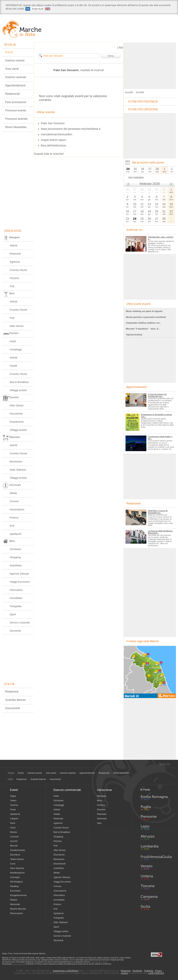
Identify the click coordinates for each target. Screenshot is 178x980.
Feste (13, 810)
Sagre (13, 796)
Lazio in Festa (156, 828)
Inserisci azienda (16, 77)
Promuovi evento (16, 110)
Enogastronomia (18, 895)
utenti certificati (19, 964)
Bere (99, 801)
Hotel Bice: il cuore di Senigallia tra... (158, 512)
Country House (18, 270)
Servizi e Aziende (20, 622)
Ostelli (13, 366)
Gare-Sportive (17, 868)
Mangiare (102, 796)
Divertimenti (17, 422)
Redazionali (13, 94)
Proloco (14, 518)
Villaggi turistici (18, 390)
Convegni (15, 877)
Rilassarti (102, 814)
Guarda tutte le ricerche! (49, 154)
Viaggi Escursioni (20, 582)
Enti (12, 526)
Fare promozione (16, 102)
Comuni (14, 501)
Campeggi (16, 349)
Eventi (9, 52)
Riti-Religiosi (16, 882)
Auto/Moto (16, 565)
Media (13, 493)
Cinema (14, 805)
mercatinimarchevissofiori (57, 134)
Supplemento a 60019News (66, 971)
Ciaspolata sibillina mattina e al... (143, 323)
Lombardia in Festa (156, 848)
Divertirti (101, 810)
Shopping (15, 557)
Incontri (14, 841)
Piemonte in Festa (156, 818)
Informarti (102, 819)
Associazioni (17, 509)
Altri (121, 48)
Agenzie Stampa (19, 574)
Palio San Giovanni (53, 123)
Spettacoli (15, 534)
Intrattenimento (18, 850)
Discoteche (16, 414)
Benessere (16, 461)
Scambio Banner (15, 700)
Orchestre (15, 549)
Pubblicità (149, 971)
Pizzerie (14, 278)
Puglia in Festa (156, 809)
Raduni (14, 900)
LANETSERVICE (156, 973)
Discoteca (15, 855)
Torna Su (165, 764)
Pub (12, 286)
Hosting (125, 973)
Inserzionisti (13, 708)
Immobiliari (16, 598)
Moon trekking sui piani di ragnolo (144, 311)
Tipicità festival (134, 335)
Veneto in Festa (156, 868)
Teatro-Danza (17, 859)
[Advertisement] (150, 64)
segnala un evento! (99, 962)
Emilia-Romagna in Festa (156, 799)
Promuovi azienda (16, 119)
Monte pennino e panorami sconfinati (146, 317)
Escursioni (15, 891)
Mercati (14, 846)
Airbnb (13, 245)
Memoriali (15, 904)
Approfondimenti (15, 85)
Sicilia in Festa (156, 907)
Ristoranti (15, 254)
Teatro (13, 801)
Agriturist (15, 262)
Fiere (13, 823)
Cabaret (14, 819)
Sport (13, 614)
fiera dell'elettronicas (53, 145)
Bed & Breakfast (19, 382)
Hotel (13, 341)
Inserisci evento (15, 60)
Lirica (13, 828)
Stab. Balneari (18, 470)
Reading (14, 886)
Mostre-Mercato (18, 909)
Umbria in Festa (156, 878)
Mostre (14, 832)
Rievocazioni (17, 913)
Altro (99, 823)
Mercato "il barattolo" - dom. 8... (143, 329)
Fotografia (16, 606)
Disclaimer (137, 971)
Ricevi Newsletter (16, 127)
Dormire (101, 805)
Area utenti (12, 69)
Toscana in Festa (156, 888)
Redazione (12, 692)
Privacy (158, 971)
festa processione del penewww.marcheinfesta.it (71, 129)
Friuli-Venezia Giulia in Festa (156, 858)
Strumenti (15, 631)
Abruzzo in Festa (156, 838)
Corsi (13, 864)
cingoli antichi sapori (53, 140)
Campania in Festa (156, 898)
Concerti (14, 837)
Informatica (16, 590)
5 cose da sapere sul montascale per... (157, 395)
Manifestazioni (17, 873)
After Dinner (17, 326)
